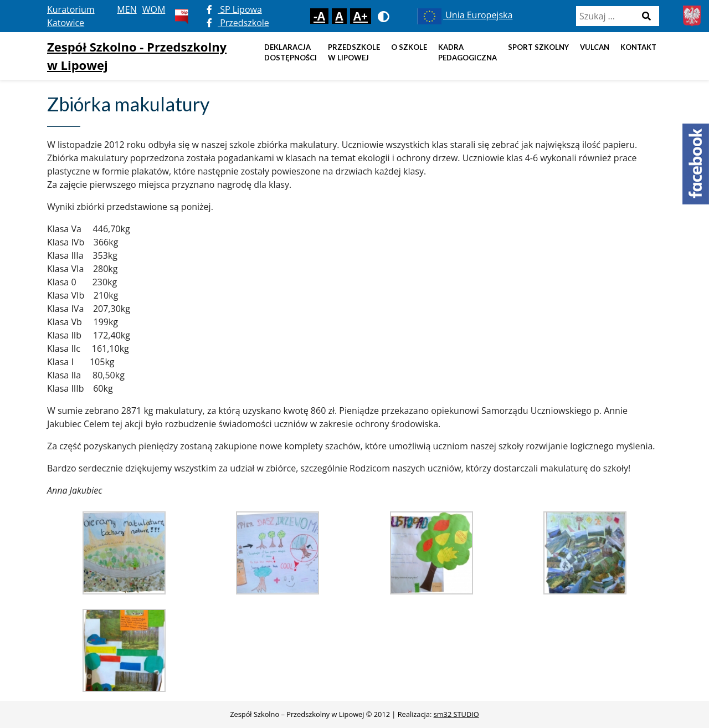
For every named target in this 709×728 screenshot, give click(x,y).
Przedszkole (238, 23)
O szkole (409, 47)
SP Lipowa (234, 9)
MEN (127, 9)
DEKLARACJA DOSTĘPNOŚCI (291, 53)
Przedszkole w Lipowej (354, 53)
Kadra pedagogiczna (467, 53)
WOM (154, 9)
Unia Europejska (464, 15)
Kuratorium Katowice (71, 16)
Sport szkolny (538, 47)
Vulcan (595, 47)
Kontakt (638, 47)
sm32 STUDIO (456, 714)
